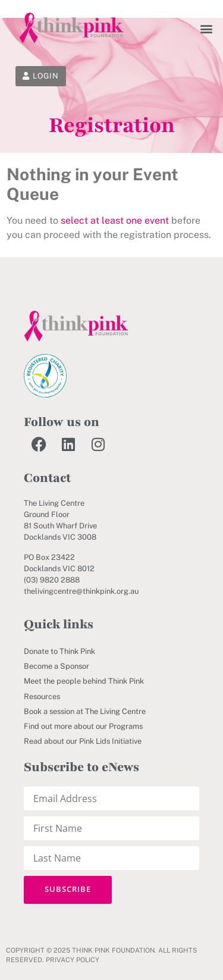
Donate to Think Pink (59, 651)
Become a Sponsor (56, 666)
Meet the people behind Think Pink (84, 681)
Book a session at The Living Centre (85, 711)
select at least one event (115, 220)
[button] (207, 28)
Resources (42, 696)
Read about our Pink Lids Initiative (83, 741)
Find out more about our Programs (83, 726)
